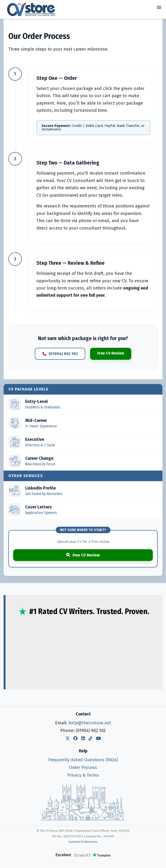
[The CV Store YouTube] (98, 738)
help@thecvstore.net (90, 723)
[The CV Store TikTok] (91, 738)
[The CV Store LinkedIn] (83, 738)
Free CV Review (111, 353)
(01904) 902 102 (60, 354)
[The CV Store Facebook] (75, 738)
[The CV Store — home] (31, 9)
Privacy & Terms (83, 775)
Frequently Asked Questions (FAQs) (83, 760)
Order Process (83, 768)
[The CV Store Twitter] (68, 738)
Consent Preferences (83, 842)
